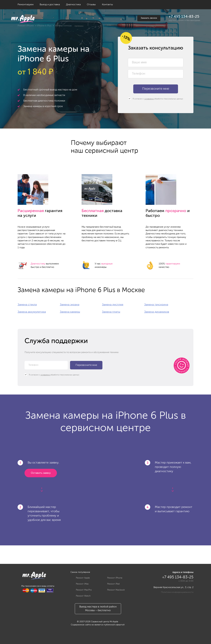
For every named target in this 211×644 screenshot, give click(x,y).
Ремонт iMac (80, 584)
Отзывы (91, 5)
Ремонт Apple (81, 578)
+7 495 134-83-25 (184, 17)
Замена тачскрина (156, 305)
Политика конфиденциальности (177, 592)
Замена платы (111, 312)
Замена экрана (70, 305)
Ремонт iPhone (26, 26)
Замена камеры (70, 312)
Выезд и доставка (50, 5)
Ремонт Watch (81, 596)
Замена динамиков (157, 312)
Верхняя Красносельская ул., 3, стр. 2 (173, 587)
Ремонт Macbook (114, 590)
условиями (149, 99)
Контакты (107, 5)
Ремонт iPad (111, 584)
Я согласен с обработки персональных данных (156, 99)
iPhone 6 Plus (44, 26)
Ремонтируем (26, 5)
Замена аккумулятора (32, 312)
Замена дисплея (113, 305)
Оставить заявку (41, 473)
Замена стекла (27, 305)
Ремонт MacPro (82, 590)
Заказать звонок (149, 18)
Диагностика (73, 5)
